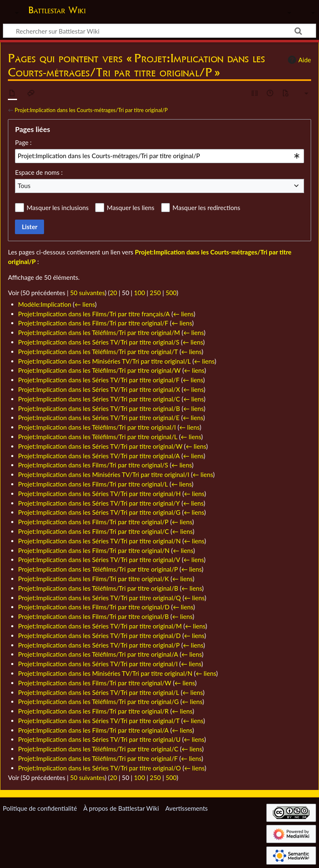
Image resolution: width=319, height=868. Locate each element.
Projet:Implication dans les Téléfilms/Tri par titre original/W (100, 370)
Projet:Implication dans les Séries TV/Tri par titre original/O (100, 768)
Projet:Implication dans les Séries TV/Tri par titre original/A (99, 456)
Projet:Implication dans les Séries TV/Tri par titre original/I (98, 664)
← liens (85, 304)
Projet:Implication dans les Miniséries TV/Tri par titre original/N (106, 673)
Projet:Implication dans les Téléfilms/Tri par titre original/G (99, 702)
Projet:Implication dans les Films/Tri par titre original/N (94, 550)
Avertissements (186, 808)
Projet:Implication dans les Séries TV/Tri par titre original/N (100, 541)
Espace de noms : (39, 172)
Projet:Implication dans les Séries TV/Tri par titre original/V (99, 560)
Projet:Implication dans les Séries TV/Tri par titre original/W (101, 446)
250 (155, 293)
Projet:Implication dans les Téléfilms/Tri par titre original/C (98, 749)
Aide (298, 60)
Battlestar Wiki (57, 10)
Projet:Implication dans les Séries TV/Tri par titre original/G (99, 512)
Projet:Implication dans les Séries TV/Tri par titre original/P (99, 645)
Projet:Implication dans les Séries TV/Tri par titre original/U (99, 739)
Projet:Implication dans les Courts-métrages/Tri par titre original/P (91, 110)
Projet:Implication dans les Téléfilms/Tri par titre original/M (99, 333)
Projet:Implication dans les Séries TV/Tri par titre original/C (99, 399)
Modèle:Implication (45, 304)
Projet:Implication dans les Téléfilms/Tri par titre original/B (98, 588)
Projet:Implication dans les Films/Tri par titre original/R (94, 711)
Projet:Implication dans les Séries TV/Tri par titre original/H (100, 494)
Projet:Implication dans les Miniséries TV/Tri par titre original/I (104, 474)
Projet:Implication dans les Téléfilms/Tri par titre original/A (98, 654)
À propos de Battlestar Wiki (121, 808)
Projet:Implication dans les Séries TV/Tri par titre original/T (99, 721)
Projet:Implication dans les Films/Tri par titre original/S (93, 465)
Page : (23, 142)
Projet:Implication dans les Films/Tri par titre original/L (93, 484)
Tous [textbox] (24, 186)
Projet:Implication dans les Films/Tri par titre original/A (94, 730)
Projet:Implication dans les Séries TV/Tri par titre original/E (99, 418)
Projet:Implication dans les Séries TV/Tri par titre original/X (99, 389)
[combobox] (159, 156)
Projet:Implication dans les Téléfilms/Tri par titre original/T (98, 352)
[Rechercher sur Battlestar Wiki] (159, 31)
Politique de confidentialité (40, 808)
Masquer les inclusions (58, 208)
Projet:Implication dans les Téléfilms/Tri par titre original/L (98, 437)
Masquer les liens (130, 208)
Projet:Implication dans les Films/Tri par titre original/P (93, 522)
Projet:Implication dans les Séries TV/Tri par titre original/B (99, 408)
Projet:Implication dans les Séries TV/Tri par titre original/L (99, 692)
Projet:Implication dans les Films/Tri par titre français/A (94, 314)
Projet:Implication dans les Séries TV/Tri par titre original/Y (99, 503)
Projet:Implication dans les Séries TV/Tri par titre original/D (99, 636)
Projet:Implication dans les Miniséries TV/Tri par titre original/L (105, 361)
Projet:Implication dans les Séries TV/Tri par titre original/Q (100, 598)
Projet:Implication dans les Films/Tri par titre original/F (93, 323)
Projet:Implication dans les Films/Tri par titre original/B (94, 616)
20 (113, 293)
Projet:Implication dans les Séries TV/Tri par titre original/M (100, 626)
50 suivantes (87, 293)
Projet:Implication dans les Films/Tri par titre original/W (95, 683)
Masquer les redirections (206, 208)
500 (171, 293)
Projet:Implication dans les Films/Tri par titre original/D (94, 607)
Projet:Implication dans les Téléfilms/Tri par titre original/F (98, 758)
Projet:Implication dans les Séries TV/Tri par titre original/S (99, 342)
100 (140, 293)
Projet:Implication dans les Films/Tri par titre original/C (94, 531)
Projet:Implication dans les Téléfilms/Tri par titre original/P (98, 569)
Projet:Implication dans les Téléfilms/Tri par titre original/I (97, 427)
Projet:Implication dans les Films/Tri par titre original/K (94, 579)
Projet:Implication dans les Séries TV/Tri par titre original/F (99, 380)
